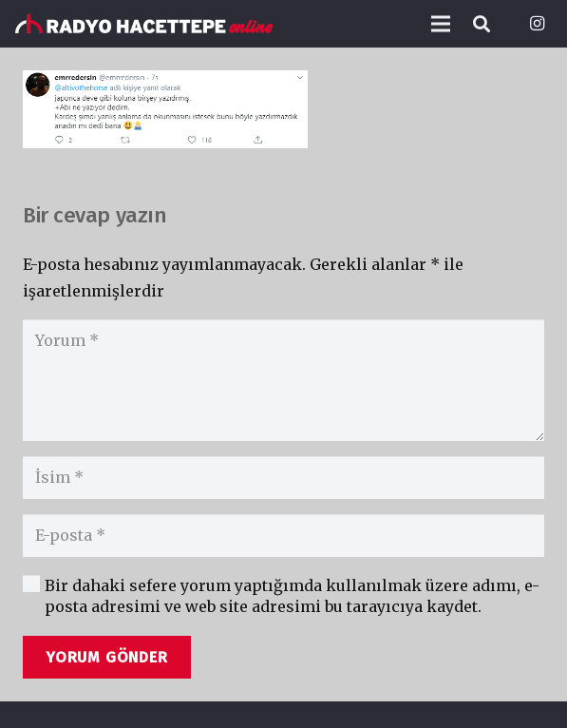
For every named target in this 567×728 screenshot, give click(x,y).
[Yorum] (283, 380)
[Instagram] (537, 24)
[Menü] (441, 24)
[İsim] (283, 478)
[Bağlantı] (144, 24)
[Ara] (482, 24)
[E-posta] (283, 536)
